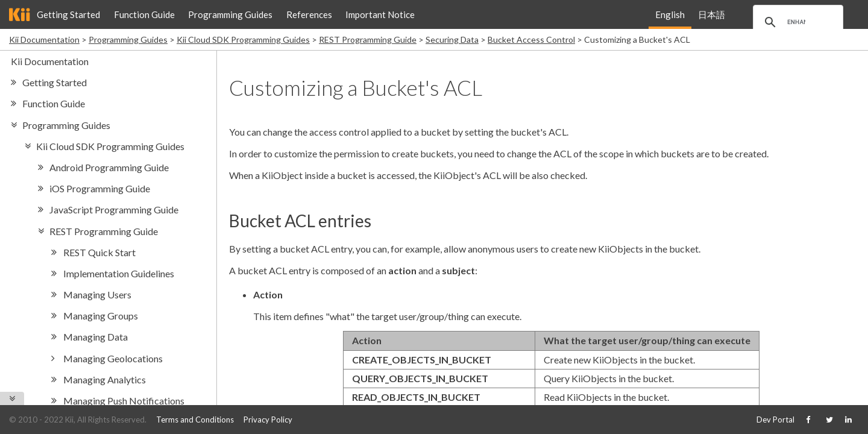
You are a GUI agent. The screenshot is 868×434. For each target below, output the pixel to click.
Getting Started (68, 14)
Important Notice (380, 14)
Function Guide (144, 14)
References (309, 14)
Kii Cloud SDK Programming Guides (243, 39)
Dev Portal (775, 420)
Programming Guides (230, 14)
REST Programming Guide (368, 39)
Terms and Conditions (195, 420)
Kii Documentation (44, 39)
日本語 (712, 14)
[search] (796, 22)
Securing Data (452, 39)
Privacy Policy (268, 420)
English (670, 14)
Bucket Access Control (531, 39)
